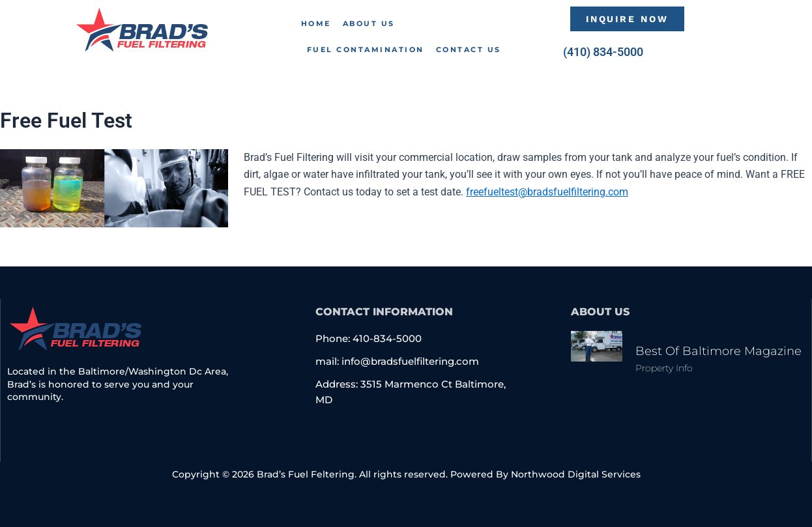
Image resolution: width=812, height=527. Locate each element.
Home (316, 23)
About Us (369, 23)
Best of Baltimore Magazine (718, 351)
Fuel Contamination (366, 50)
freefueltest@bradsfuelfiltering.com (547, 192)
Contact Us (469, 50)
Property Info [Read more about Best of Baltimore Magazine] (664, 368)
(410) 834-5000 (603, 52)
